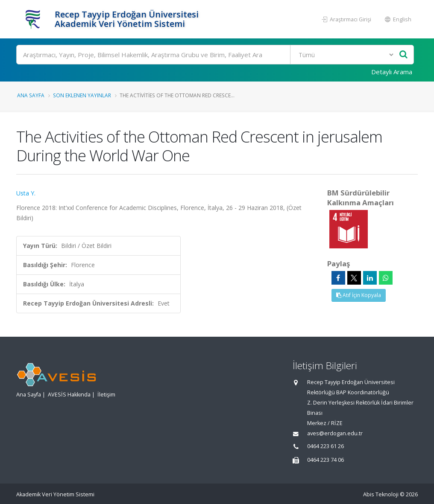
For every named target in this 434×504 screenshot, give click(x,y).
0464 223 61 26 (325, 446)
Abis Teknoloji (381, 494)
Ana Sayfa (31, 95)
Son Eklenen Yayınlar (82, 95)
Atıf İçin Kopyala (359, 295)
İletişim (106, 395)
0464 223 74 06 (325, 460)
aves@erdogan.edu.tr (335, 433)
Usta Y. (26, 193)
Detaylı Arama (392, 72)
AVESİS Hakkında (69, 395)
